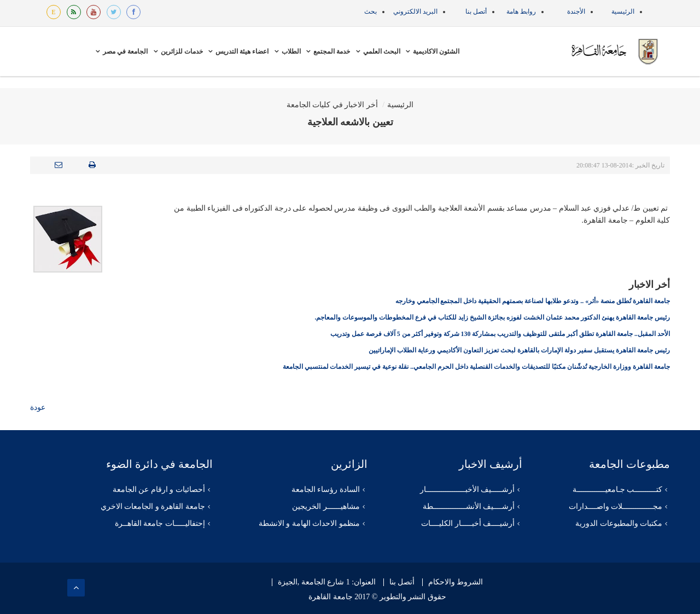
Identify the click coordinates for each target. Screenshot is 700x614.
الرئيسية (623, 11)
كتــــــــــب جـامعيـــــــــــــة (618, 490)
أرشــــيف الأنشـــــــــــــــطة (469, 506)
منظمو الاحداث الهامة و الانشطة (309, 523)
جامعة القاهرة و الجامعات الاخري (153, 506)
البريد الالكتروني (415, 11)
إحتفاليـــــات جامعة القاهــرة (160, 523)
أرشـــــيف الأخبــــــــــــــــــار (468, 490)
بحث (371, 11)
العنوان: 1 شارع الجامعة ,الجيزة (327, 582)
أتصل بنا (476, 11)
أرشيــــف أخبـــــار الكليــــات (468, 523)
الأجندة (576, 11)
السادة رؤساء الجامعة (326, 490)
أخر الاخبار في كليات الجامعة (332, 105)
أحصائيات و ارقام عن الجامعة (159, 490)
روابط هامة (521, 11)
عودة (38, 407)
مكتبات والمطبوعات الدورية (619, 523)
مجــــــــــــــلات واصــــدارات (616, 506)
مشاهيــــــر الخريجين (326, 506)
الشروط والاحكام (456, 582)
